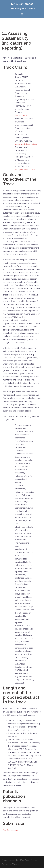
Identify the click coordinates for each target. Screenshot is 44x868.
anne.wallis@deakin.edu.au (26, 144)
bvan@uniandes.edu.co (25, 170)
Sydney (5, 864)
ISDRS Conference (22, 4)
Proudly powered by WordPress (15, 860)
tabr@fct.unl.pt (21, 115)
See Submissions (10, 830)
